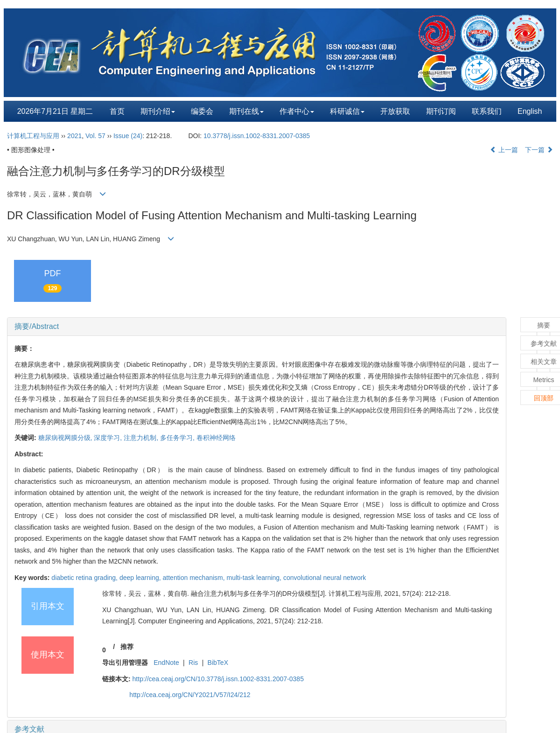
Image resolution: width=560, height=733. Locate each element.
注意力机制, (142, 438)
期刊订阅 (441, 111)
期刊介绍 (158, 111)
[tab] (257, 327)
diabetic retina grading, (85, 578)
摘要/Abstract (37, 326)
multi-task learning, (255, 578)
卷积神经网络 (216, 438)
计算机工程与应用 (33, 136)
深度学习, (109, 438)
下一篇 (539, 150)
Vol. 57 (95, 136)
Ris (193, 663)
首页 (117, 111)
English (530, 111)
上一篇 (504, 150)
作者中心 (297, 111)
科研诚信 (347, 111)
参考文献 (29, 729)
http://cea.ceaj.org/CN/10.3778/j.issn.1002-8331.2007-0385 (218, 679)
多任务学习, (178, 438)
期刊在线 (246, 111)
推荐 (127, 647)
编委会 (202, 111)
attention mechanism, (195, 578)
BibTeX (218, 663)
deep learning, (141, 578)
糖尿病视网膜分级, (66, 438)
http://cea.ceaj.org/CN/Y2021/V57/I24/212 (190, 695)
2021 (74, 136)
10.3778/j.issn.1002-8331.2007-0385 (257, 136)
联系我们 (487, 111)
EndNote (166, 663)
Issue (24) (128, 136)
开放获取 (395, 111)
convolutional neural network (325, 578)
